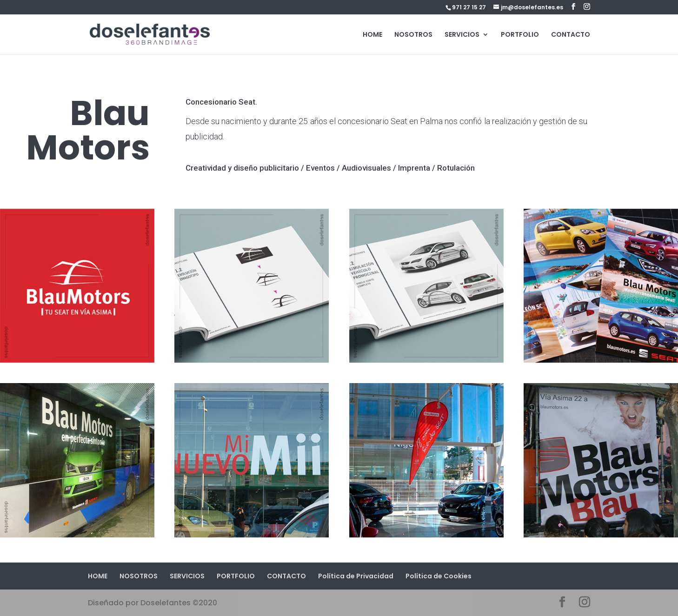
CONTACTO (571, 35)
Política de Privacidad (356, 576)
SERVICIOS (462, 35)
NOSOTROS (413, 35)
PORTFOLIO (520, 35)
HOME (372, 35)
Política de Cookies (439, 576)
